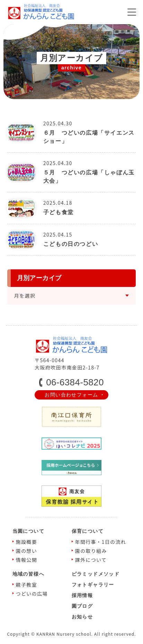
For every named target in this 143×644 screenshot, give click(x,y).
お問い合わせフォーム (71, 395)
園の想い (27, 551)
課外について (91, 560)
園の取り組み (91, 551)
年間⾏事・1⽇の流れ (101, 542)
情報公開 (27, 560)
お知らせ (82, 617)
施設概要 (27, 542)
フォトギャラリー (93, 585)
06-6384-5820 (75, 382)
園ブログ (82, 606)
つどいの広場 (32, 594)
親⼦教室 (27, 585)
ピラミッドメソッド (96, 574)
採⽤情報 (82, 595)
